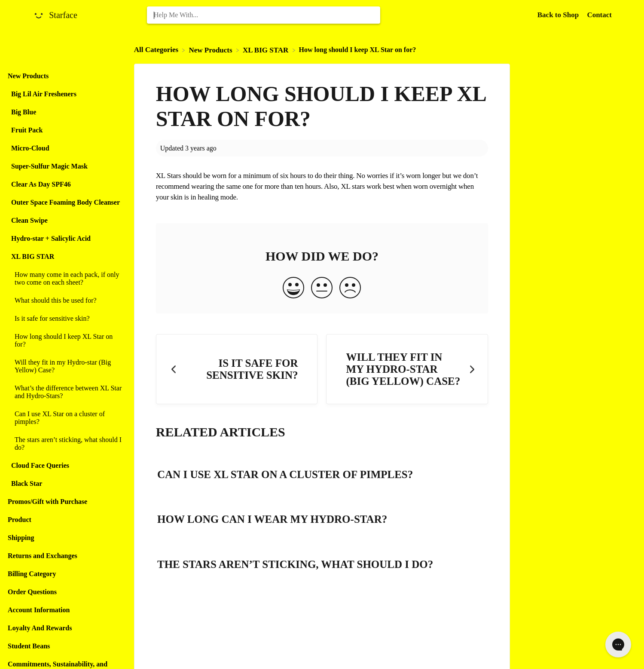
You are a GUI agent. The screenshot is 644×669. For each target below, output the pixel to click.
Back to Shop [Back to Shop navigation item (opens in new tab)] (559, 15)
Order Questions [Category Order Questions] (32, 592)
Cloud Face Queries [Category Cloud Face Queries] (40, 465)
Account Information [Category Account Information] (39, 610)
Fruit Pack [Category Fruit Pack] (27, 130)
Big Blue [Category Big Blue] (24, 112)
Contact (599, 15)
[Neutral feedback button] (322, 288)
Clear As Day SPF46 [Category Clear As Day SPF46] (41, 184)
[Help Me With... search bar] (264, 15)
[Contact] (599, 15)
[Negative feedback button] (350, 288)
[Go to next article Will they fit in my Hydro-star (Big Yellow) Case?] (407, 369)
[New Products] (211, 50)
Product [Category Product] (20, 520)
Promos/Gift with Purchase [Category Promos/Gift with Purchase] (47, 502)
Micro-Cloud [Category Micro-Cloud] (30, 148)
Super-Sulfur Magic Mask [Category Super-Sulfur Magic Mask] (49, 166)
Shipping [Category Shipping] (21, 538)
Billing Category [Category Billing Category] (32, 574)
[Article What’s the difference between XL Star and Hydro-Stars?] (65, 392)
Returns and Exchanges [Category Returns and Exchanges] (43, 556)
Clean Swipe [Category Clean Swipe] (29, 220)
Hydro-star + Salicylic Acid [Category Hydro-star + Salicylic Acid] (51, 238)
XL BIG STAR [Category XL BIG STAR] (33, 256)
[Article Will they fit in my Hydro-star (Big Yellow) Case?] (65, 366)
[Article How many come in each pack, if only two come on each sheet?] (65, 279)
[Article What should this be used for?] (65, 301)
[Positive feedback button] (293, 288)
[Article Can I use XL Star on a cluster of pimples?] (65, 418)
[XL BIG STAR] (267, 50)
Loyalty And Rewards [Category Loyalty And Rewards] (40, 628)
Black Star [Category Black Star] (27, 483)
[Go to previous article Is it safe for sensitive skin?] (237, 369)
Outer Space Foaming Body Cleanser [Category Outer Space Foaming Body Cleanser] (66, 202)
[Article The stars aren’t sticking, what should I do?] (65, 444)
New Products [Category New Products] (28, 76)
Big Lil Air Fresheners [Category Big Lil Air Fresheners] (44, 94)
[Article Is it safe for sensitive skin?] (65, 319)
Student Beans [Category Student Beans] (29, 646)
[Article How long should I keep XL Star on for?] (65, 341)
